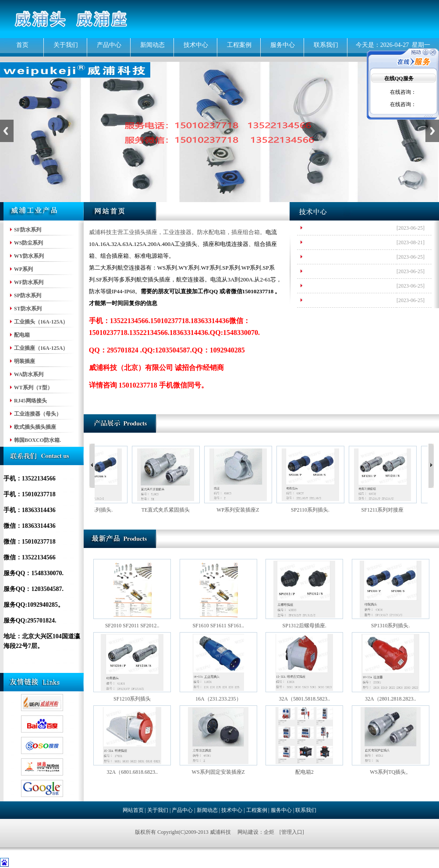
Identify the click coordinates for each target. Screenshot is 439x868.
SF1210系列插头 (132, 699)
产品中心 (109, 45)
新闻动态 (152, 45)
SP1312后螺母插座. (304, 626)
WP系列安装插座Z (243, 510)
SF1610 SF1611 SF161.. (218, 626)
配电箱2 (304, 772)
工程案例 (239, 45)
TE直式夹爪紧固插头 (171, 510)
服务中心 (283, 45)
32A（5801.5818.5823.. (304, 699)
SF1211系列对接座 (388, 510)
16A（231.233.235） (218, 699)
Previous (7, 131)
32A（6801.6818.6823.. (132, 772)
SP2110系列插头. (315, 510)
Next (432, 131)
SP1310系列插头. (98, 510)
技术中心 (196, 45)
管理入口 (292, 832)
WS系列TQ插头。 (390, 772)
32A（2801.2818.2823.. (391, 699)
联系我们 (326, 45)
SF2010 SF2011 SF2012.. (132, 626)
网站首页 (133, 810)
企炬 (269, 832)
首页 (22, 45)
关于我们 (66, 45)
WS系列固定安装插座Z (218, 772)
